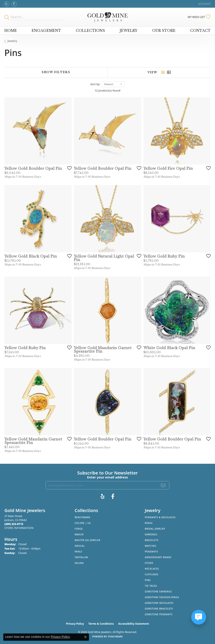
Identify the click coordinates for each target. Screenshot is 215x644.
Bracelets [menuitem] (152, 540)
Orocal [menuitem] (80, 546)
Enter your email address (108, 477)
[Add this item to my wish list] (68, 168)
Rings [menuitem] (149, 523)
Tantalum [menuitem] (81, 557)
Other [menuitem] (149, 563)
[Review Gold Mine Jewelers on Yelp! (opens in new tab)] (7, 4)
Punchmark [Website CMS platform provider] (115, 637)
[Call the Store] (14, 524)
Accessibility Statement (134, 624)
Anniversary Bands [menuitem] (158, 557)
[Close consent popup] (85, 637)
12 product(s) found (107, 91)
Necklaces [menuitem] (152, 569)
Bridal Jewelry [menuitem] (155, 529)
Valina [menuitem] (79, 563)
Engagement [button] (46, 31)
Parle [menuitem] (79, 552)
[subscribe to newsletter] (163, 485)
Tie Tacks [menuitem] (151, 586)
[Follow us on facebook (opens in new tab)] (14, 4)
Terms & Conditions (101, 624)
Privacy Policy (75, 624)
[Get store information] (19, 528)
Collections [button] (90, 31)
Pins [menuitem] (148, 580)
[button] (204, 4)
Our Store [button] (164, 31)
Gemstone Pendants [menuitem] (159, 614)
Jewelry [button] (129, 31)
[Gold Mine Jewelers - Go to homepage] (107, 17)
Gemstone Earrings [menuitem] (158, 592)
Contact (200, 31)
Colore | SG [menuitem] (83, 523)
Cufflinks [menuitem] (152, 574)
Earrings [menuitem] (151, 534)
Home (11, 31)
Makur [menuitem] (79, 534)
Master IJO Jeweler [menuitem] (88, 540)
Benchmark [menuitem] (83, 517)
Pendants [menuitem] (151, 552)
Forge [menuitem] (79, 529)
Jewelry (12, 41)
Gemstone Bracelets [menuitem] (159, 609)
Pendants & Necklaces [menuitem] (160, 517)
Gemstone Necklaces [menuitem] (159, 603)
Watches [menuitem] (151, 546)
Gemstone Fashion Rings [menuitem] (162, 597)
